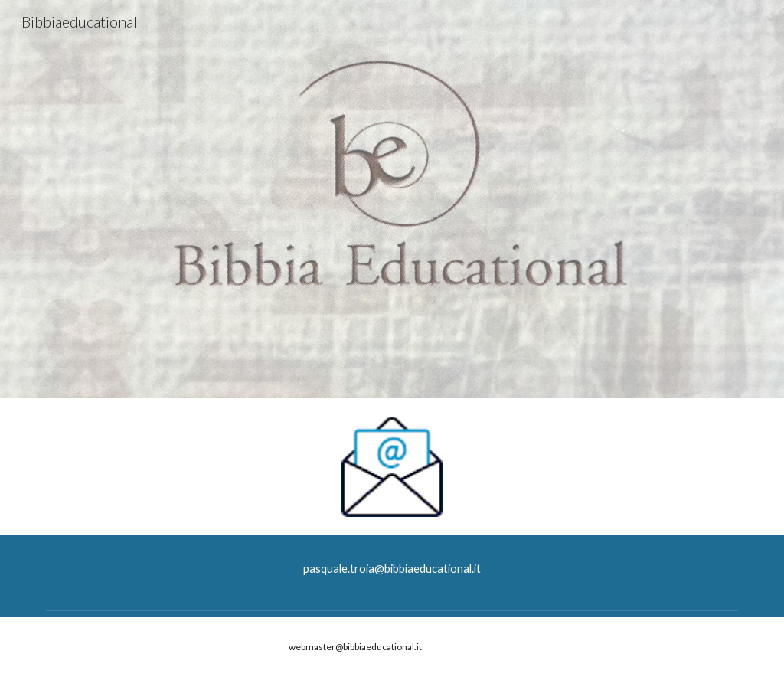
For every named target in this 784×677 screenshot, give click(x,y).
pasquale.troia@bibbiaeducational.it (392, 569)
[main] (392, 569)
